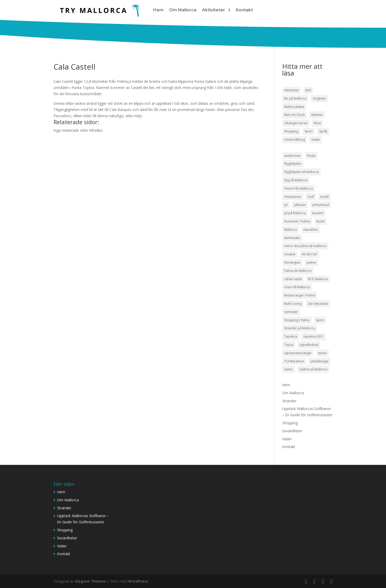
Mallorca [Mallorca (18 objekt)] (291, 230)
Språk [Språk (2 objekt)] (323, 131)
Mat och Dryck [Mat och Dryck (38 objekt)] (295, 115)
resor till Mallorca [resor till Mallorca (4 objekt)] (297, 287)
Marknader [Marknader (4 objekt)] (292, 238)
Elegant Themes (91, 581)
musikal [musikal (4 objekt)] (290, 254)
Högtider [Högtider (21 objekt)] (319, 98)
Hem (158, 10)
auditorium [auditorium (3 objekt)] (292, 156)
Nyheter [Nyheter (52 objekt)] (317, 115)
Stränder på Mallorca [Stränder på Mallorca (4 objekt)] (300, 328)
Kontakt (244, 10)
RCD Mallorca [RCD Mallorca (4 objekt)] (318, 279)
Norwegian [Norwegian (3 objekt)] (292, 262)
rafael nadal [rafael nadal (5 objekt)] (293, 279)
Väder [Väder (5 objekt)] (289, 369)
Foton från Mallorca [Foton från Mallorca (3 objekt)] (299, 188)
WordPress (138, 581)
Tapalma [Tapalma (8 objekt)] (291, 336)
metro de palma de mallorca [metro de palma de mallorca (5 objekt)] (305, 246)
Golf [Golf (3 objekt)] (311, 197)
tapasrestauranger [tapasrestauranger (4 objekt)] (298, 353)
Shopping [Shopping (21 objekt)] (291, 131)
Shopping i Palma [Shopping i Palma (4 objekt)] (297, 320)
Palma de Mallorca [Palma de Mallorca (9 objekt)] (298, 271)
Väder (287, 439)
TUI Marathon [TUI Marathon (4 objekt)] (294, 361)
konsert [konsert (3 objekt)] (318, 213)
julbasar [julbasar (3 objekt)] (300, 205)
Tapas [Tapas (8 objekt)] (289, 345)
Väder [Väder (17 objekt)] (316, 140)
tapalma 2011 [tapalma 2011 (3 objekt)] (314, 336)
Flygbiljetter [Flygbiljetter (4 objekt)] (293, 164)
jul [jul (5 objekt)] (286, 205)
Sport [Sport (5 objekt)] (320, 320)
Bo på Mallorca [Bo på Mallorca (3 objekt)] (295, 98)
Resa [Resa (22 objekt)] (317, 123)
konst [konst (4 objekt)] (321, 221)
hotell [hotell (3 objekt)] (325, 197)
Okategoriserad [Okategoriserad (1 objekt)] (296, 123)
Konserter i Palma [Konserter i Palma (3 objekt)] (297, 221)
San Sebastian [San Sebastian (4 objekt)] (318, 304)
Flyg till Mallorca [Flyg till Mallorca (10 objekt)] (296, 180)
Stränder (289, 401)
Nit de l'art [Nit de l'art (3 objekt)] (309, 254)
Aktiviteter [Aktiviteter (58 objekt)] (292, 90)
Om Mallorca (183, 10)
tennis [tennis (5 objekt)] (322, 353)
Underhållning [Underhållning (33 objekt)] (295, 140)
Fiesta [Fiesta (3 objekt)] (311, 156)
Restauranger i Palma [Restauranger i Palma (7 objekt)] (300, 295)
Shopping (290, 423)
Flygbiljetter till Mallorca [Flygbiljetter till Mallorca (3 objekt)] (302, 172)
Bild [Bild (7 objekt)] (308, 90)
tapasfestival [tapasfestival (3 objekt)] (309, 345)
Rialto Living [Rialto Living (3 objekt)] (293, 304)
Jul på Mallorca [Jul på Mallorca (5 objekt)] (295, 213)
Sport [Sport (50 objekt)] (309, 131)
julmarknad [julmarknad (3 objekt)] (321, 205)
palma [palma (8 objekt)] (311, 262)
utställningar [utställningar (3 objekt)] (320, 361)
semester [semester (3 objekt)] (291, 312)
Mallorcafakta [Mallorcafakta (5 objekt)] (294, 107)
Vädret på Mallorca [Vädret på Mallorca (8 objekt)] (313, 369)
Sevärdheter (292, 431)
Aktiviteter (214, 10)
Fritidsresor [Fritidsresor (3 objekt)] (293, 197)
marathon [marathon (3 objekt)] (311, 230)
